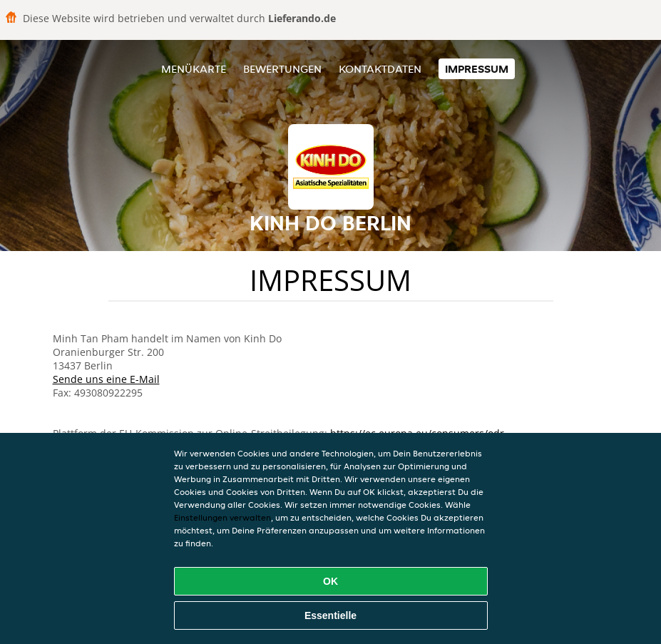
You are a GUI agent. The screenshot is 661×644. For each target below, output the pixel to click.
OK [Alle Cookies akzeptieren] (330, 581)
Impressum (477, 69)
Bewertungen (282, 69)
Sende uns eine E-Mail (106, 379)
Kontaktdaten (380, 69)
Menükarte (194, 69)
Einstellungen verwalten (222, 517)
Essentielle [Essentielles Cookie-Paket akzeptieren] (330, 615)
